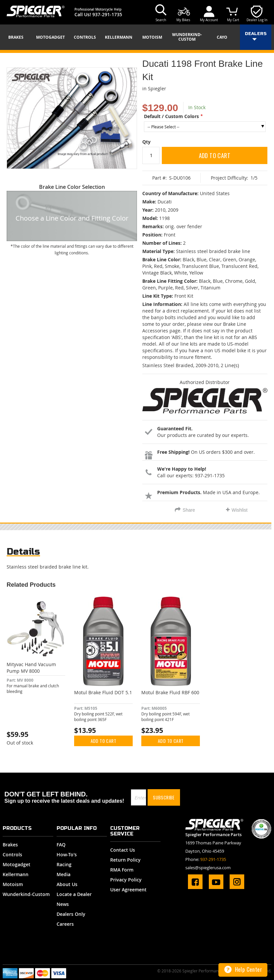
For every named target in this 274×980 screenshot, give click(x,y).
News (63, 904)
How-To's (67, 854)
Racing (64, 864)
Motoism (13, 884)
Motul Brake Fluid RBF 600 (170, 692)
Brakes (10, 845)
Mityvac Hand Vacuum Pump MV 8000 (31, 668)
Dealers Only (71, 914)
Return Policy (125, 860)
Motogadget (17, 864)
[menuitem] (18, 37)
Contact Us (123, 850)
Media (64, 874)
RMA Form (122, 870)
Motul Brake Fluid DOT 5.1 (103, 692)
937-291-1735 (107, 14)
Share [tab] (189, 510)
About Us (67, 884)
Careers (65, 924)
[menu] (137, 37)
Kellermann (16, 874)
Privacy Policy (126, 880)
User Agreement (128, 890)
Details (23, 552)
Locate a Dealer (74, 894)
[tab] (23, 553)
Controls (12, 854)
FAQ (61, 845)
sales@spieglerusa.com (208, 868)
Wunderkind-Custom (26, 894)
